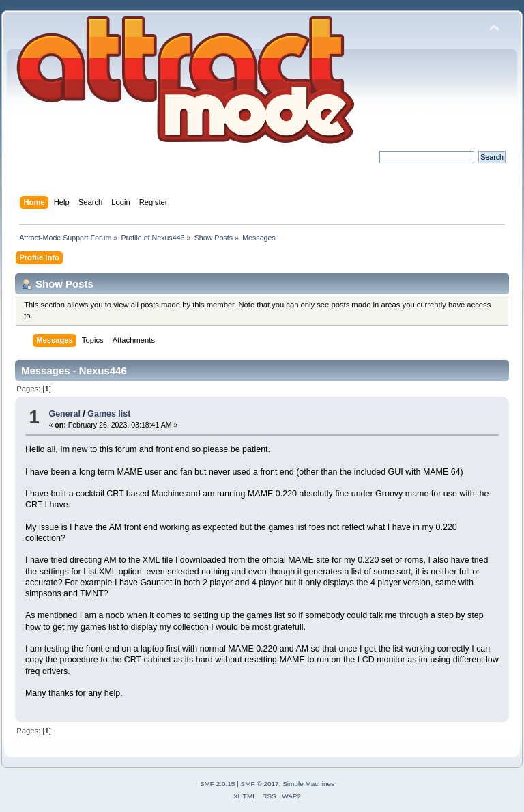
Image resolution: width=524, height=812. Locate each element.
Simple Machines (308, 784)
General (64, 414)
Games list (109, 414)
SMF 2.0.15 (218, 784)
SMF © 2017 (260, 784)
